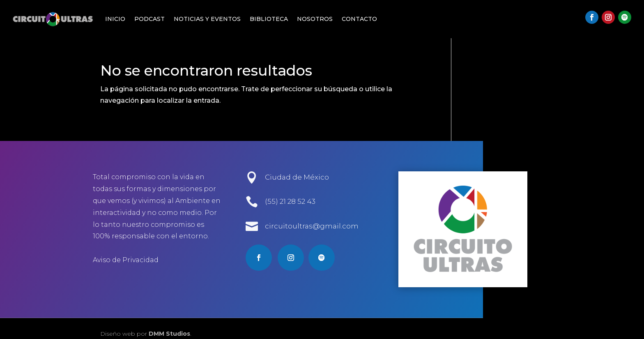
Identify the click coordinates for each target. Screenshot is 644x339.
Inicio (115, 19)
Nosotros (315, 19)
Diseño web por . (146, 334)
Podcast (149, 19)
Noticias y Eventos (207, 19)
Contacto (359, 19)
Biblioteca (269, 19)
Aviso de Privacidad (126, 260)
